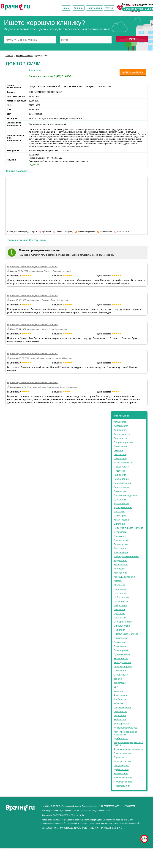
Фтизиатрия (120, 516)
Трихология (120, 683)
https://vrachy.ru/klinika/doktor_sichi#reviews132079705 (32, 295)
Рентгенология (121, 487)
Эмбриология (121, 532)
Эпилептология (122, 540)
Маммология (120, 573)
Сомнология (120, 491)
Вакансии (106, 828)
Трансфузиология (123, 507)
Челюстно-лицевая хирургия (128, 528)
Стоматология (121, 675)
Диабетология (121, 738)
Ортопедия (119, 614)
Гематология (120, 446)
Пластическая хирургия (126, 634)
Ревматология (121, 658)
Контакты (47, 828)
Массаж (118, 581)
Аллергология (121, 426)
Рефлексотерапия (123, 667)
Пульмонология (122, 654)
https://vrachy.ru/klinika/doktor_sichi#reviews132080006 (32, 324)
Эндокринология (122, 707)
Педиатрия (119, 630)
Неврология (120, 593)
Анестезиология (122, 434)
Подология (119, 471)
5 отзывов (35, 71)
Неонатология (121, 601)
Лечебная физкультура (126, 728)
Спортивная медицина (125, 495)
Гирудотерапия (122, 765)
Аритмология (121, 711)
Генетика (118, 450)
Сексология (120, 671)
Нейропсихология (123, 778)
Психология (120, 646)
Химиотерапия (121, 520)
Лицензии (94, 828)
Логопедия (119, 569)
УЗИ (116, 687)
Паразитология (122, 467)
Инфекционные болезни (126, 556)
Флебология (120, 699)
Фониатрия (119, 512)
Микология (119, 585)
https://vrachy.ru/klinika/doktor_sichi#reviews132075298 (32, 354)
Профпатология (122, 786)
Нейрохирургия (122, 597)
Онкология (119, 609)
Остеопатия (120, 618)
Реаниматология (122, 483)
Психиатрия (120, 642)
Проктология (120, 638)
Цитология (119, 524)
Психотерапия (121, 650)
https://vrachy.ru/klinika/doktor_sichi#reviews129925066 (32, 383)
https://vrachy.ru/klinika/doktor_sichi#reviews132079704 (32, 266)
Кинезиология (121, 774)
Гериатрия (119, 757)
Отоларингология (123, 622)
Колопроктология (123, 761)
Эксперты (117, 828)
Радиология (120, 475)
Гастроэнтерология (124, 442)
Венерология (121, 438)
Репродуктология (123, 662)
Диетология (120, 548)
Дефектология (121, 769)
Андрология (120, 430)
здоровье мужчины (39, 831)
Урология (119, 691)
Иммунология (121, 552)
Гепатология (120, 454)
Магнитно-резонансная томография (126, 733)
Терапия (118, 679)
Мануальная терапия (125, 577)
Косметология (121, 565)
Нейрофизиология (123, 782)
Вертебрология (122, 724)
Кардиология (120, 561)
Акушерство (120, 422)
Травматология (122, 503)
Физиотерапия (121, 695)
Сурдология (120, 499)
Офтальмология (122, 626)
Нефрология (120, 605)
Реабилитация (121, 479)
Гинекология (120, 459)
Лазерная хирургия (124, 463)
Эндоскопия (120, 536)
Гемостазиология (123, 753)
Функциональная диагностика (129, 749)
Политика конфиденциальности (70, 828)
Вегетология (120, 720)
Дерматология (121, 544)
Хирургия (119, 703)
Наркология (120, 589)
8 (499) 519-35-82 (144, 9)
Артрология (120, 716)
